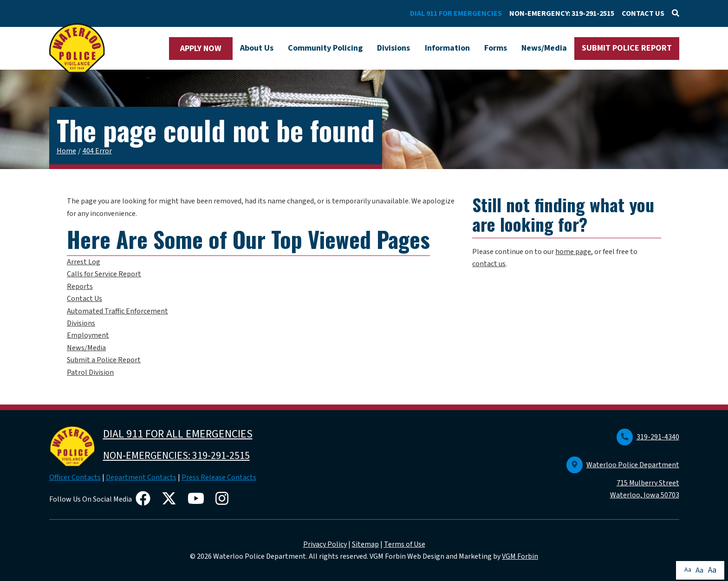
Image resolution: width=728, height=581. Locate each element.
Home (66, 151)
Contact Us (84, 299)
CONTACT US (643, 13)
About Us (257, 48)
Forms (496, 48)
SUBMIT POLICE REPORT (627, 48)
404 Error (97, 151)
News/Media (544, 48)
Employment (88, 335)
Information (447, 48)
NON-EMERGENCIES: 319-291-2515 (176, 456)
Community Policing (325, 48)
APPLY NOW (201, 49)
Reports (80, 287)
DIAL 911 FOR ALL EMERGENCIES (178, 434)
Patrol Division (90, 372)
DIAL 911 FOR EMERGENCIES (456, 13)
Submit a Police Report (104, 360)
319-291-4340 (648, 437)
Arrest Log (84, 262)
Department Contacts (141, 477)
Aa (688, 570)
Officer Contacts (75, 477)
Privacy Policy (325, 544)
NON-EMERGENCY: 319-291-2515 (562, 13)
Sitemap (365, 544)
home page (573, 252)
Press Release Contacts (219, 477)
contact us (489, 264)
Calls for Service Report (104, 274)
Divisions (393, 48)
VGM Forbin (520, 556)
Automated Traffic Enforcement (117, 311)
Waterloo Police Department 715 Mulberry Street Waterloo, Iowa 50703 (623, 480)
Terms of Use (405, 544)
